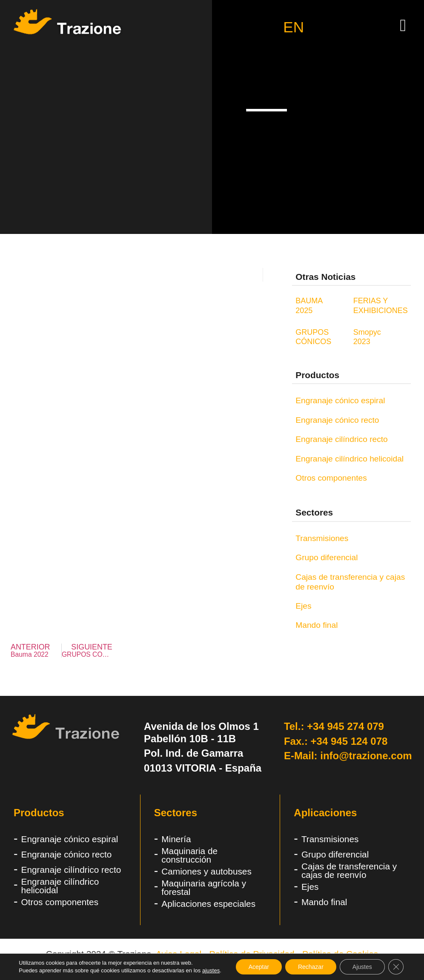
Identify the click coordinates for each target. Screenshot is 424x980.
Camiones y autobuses (206, 871)
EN (294, 27)
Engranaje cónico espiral (340, 400)
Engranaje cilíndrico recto (342, 439)
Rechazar (311, 967)
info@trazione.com (366, 756)
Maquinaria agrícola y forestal (204, 888)
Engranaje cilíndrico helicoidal (350, 459)
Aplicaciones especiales (208, 904)
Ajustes (362, 967)
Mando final (317, 625)
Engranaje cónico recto (337, 420)
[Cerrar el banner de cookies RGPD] (396, 967)
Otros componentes (331, 478)
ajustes (211, 970)
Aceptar (259, 967)
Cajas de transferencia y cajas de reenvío (350, 582)
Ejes (303, 606)
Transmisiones (322, 538)
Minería (176, 839)
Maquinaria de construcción (189, 855)
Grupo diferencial (327, 557)
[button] (403, 26)
